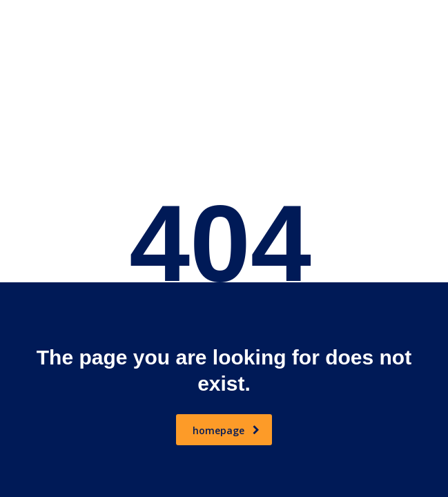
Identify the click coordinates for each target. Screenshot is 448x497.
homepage (226, 430)
